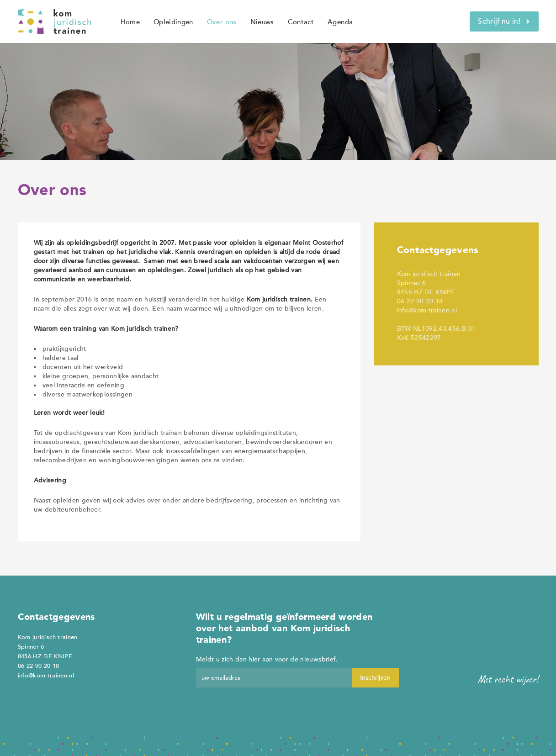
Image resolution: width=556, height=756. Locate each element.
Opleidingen (173, 22)
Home (130, 22)
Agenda (340, 22)
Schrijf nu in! (504, 21)
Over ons (222, 22)
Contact (301, 22)
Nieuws (262, 22)
